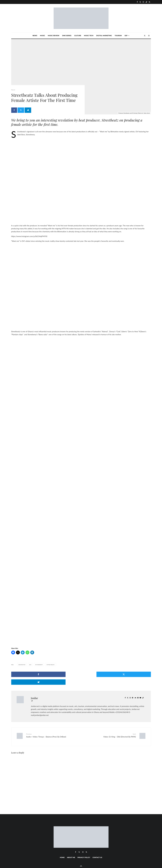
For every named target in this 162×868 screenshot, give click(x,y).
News (35, 36)
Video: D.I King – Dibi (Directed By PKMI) (109, 721)
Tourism (118, 36)
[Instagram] (143, 2)
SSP (126, 36)
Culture (78, 36)
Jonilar (35, 684)
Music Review (54, 36)
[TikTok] (146, 2)
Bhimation (22, 659)
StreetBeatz (51, 659)
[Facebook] (137, 2)
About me (71, 842)
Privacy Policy (84, 842)
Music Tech (89, 36)
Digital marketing (104, 36)
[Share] (14, 112)
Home (62, 842)
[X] (140, 2)
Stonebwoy (39, 659)
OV (31, 659)
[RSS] (149, 2)
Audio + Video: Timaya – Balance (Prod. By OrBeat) (53, 721)
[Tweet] (22, 112)
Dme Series (67, 36)
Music (42, 36)
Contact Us (97, 842)
